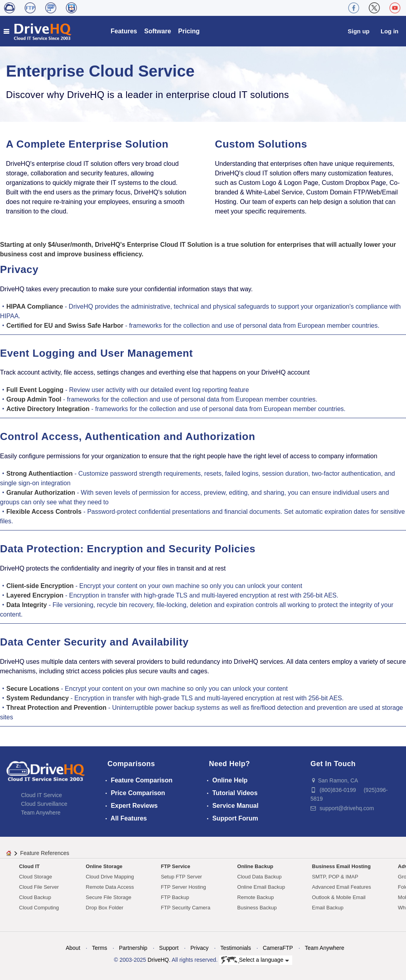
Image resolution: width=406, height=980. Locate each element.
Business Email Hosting (341, 866)
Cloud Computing (39, 908)
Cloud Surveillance (44, 804)
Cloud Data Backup (259, 877)
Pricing (189, 31)
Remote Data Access (110, 887)
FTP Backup (175, 897)
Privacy (199, 948)
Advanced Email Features (342, 887)
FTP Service (176, 866)
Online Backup (255, 866)
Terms (100, 948)
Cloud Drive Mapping (110, 877)
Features (124, 31)
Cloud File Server (39, 887)
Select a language (255, 960)
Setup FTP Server (182, 877)
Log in (390, 31)
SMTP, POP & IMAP (335, 877)
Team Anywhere (41, 813)
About (73, 948)
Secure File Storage (108, 897)
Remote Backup (256, 897)
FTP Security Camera (186, 908)
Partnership (133, 948)
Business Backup (257, 908)
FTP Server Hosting (184, 887)
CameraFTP (278, 948)
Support (169, 948)
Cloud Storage (35, 877)
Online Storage (104, 866)
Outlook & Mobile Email (339, 897)
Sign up (359, 31)
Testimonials (236, 948)
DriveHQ (158, 960)
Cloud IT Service (41, 795)
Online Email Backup (261, 887)
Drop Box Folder (104, 908)
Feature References (45, 853)
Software (158, 31)
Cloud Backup (35, 897)
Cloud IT (29, 866)
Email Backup (328, 908)
